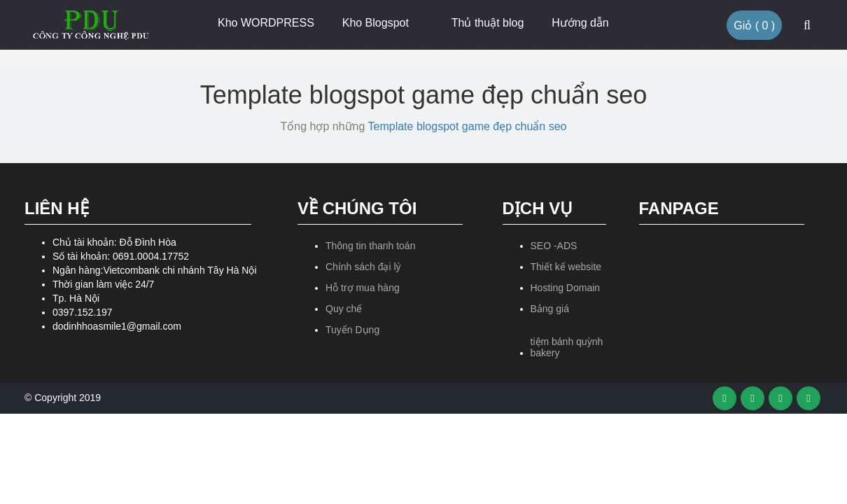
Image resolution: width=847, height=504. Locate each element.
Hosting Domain (566, 288)
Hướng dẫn (580, 23)
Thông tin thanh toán (370, 246)
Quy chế (344, 309)
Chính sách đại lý (363, 267)
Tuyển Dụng (352, 330)
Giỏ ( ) (754, 26)
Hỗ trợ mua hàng (363, 288)
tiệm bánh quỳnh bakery (567, 347)
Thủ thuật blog (488, 23)
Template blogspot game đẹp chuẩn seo (468, 126)
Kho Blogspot (376, 23)
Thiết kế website (566, 267)
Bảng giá (550, 309)
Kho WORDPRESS (266, 23)
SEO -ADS (554, 246)
